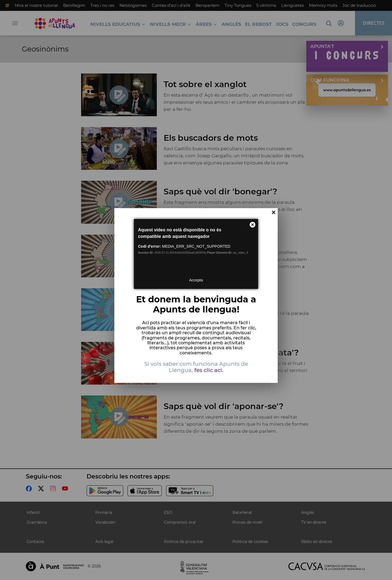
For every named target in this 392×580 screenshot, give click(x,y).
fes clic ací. (209, 370)
